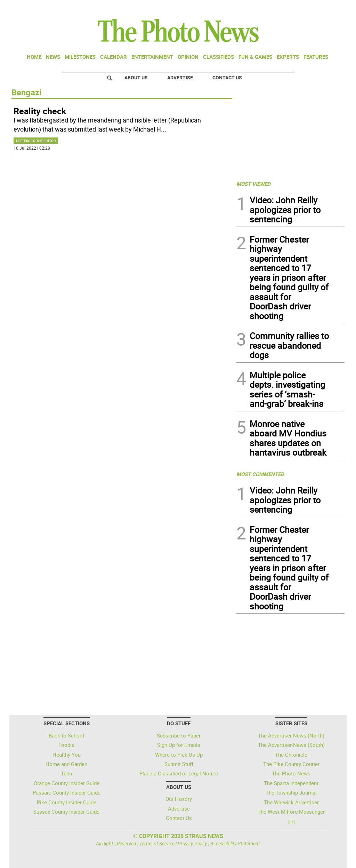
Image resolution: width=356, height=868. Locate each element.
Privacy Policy (192, 843)
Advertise (180, 77)
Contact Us (227, 77)
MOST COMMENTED (260, 474)
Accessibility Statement (235, 843)
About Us (136, 77)
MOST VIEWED (253, 184)
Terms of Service (157, 843)
